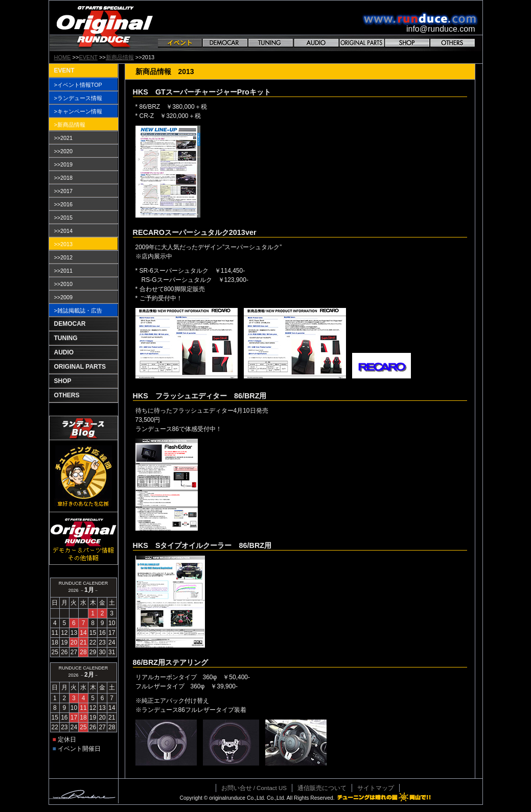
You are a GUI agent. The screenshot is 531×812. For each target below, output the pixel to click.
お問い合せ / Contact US (254, 788)
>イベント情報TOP (78, 85)
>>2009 (64, 297)
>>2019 (64, 164)
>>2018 (64, 178)
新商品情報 (120, 57)
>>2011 (64, 271)
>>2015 (64, 218)
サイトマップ (376, 788)
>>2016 (64, 204)
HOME (63, 57)
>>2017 (64, 191)
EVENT (88, 57)
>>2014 (64, 231)
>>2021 (64, 138)
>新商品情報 (70, 125)
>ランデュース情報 (78, 98)
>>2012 (64, 257)
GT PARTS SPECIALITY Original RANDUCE (105, 26)
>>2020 (64, 151)
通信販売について (322, 788)
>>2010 (64, 284)
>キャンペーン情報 (78, 111)
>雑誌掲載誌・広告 (78, 311)
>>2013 (64, 244)
